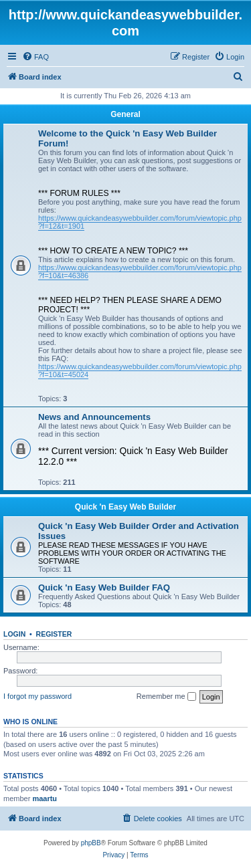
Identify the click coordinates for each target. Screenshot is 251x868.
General (125, 114)
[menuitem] (35, 57)
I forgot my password (37, 696)
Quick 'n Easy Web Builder (125, 507)
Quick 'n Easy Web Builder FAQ (104, 587)
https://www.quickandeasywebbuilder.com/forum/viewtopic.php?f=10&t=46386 (140, 272)
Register (54, 634)
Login (14, 634)
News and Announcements (94, 417)
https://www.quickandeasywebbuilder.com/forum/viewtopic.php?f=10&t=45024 (140, 370)
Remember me (166, 697)
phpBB (91, 843)
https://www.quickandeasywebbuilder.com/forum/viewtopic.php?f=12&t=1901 (140, 222)
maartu (45, 798)
